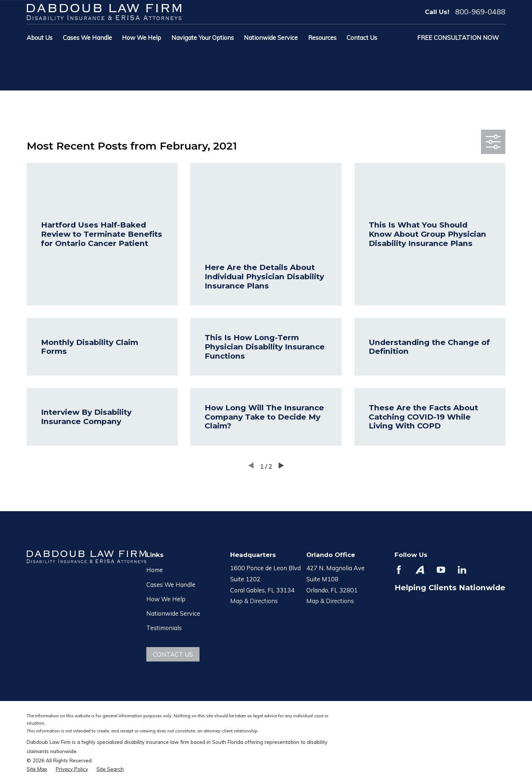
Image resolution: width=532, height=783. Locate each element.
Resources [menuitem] (322, 37)
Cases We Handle (171, 584)
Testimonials (164, 628)
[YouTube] (441, 570)
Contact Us (173, 654)
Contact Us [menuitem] (362, 37)
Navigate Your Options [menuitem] (203, 37)
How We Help (166, 599)
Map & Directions (254, 601)
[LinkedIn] (462, 570)
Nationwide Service (173, 613)
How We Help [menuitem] (141, 37)
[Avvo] (420, 570)
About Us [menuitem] (40, 37)
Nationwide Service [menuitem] (271, 37)
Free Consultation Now (458, 37)
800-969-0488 (480, 12)
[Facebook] (399, 570)
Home (155, 570)
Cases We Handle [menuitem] (87, 37)
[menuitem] (37, 769)
